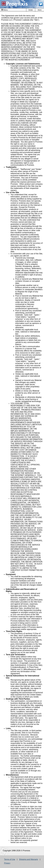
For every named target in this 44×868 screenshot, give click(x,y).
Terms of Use (10, 859)
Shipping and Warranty (29, 859)
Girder (31, 10)
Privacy (7, 863)
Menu (4, 10)
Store (40, 10)
